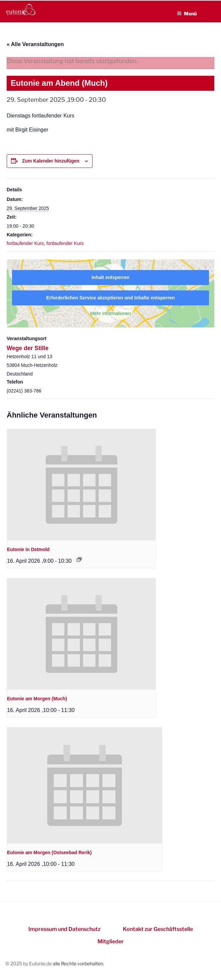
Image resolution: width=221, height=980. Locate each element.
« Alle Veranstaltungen (35, 44)
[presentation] (81, 485)
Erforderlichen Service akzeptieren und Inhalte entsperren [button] (110, 298)
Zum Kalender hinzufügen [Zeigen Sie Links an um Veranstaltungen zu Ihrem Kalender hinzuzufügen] (51, 161)
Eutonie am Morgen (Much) (37, 699)
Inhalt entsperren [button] (110, 277)
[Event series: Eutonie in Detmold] (79, 559)
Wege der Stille (28, 348)
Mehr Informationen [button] (110, 313)
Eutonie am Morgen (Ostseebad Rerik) (49, 852)
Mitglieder (111, 941)
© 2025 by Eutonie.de (29, 963)
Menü (187, 14)
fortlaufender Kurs (25, 243)
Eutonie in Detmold (28, 549)
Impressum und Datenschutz (64, 929)
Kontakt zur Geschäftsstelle (158, 929)
